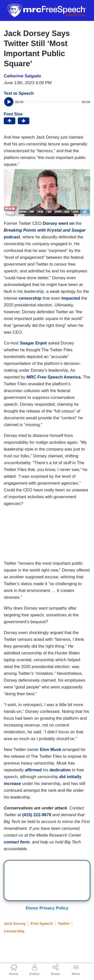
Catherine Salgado (22, 76)
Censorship (14, 931)
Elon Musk (51, 750)
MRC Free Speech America (54, 377)
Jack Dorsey (15, 923)
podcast (12, 237)
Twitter (64, 923)
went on (66, 223)
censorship (30, 298)
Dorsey (50, 223)
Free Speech (42, 923)
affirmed (33, 770)
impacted (71, 298)
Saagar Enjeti (33, 343)
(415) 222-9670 (37, 815)
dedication (60, 770)
